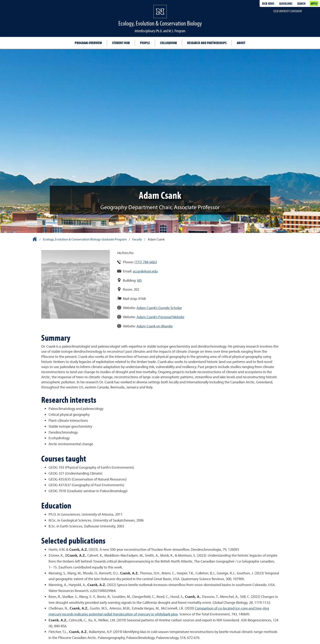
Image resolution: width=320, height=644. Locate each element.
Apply (314, 3)
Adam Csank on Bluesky (155, 326)
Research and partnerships (207, 43)
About (241, 43)
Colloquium (168, 43)
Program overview (88, 43)
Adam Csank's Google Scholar (159, 308)
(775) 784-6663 (146, 262)
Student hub (121, 43)
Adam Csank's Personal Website (160, 317)
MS (139, 280)
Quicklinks (286, 3)
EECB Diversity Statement (288, 11)
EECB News (268, 3)
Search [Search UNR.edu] (301, 3)
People (145, 43)
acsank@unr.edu (145, 271)
